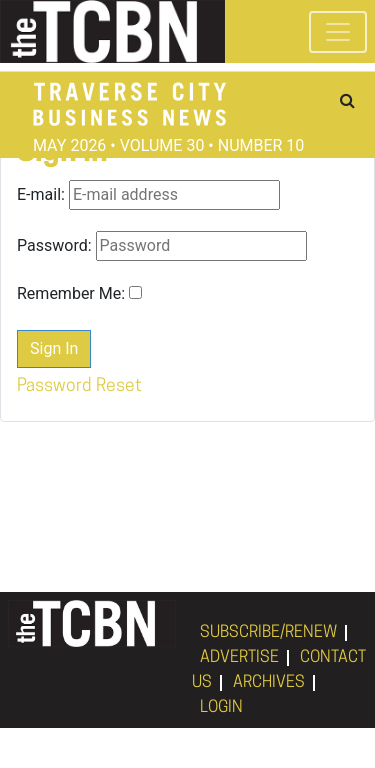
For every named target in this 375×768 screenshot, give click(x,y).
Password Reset (79, 386)
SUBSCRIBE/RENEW (268, 633)
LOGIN (221, 708)
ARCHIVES (269, 683)
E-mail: (41, 194)
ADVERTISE (239, 658)
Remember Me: (71, 293)
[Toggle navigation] (338, 32)
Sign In (54, 348)
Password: (54, 245)
